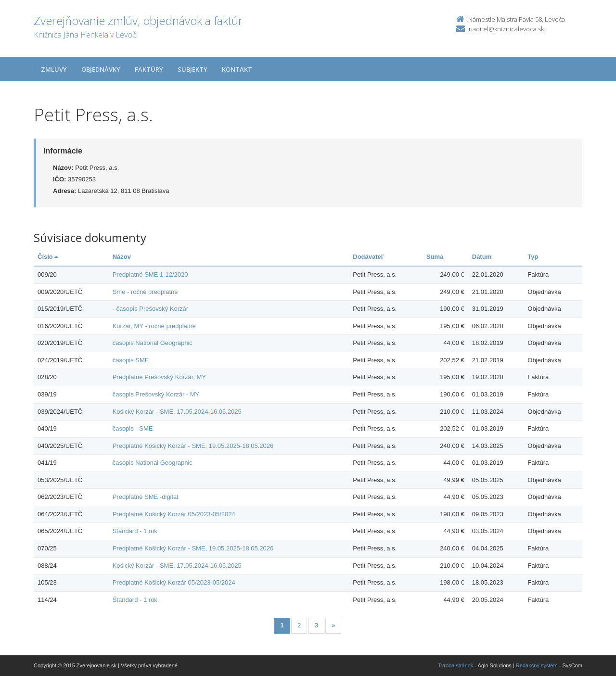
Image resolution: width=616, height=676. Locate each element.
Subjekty (192, 69)
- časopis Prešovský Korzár (151, 309)
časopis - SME (133, 428)
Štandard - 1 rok (135, 531)
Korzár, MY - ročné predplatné (154, 326)
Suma (435, 257)
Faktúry (149, 69)
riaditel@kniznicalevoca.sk (506, 29)
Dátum (482, 257)
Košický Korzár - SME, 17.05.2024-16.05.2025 (177, 412)
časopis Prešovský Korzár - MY (156, 394)
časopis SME (131, 360)
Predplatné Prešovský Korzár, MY (159, 377)
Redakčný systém (537, 665)
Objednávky (101, 69)
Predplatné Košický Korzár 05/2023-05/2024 (174, 514)
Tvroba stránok (456, 665)
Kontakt (237, 69)
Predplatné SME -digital (146, 497)
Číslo (48, 257)
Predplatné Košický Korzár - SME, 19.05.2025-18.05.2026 (193, 446)
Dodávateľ (368, 257)
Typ (533, 257)
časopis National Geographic (153, 343)
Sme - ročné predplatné (145, 292)
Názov (122, 257)
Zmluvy (54, 69)
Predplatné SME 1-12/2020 (150, 274)
